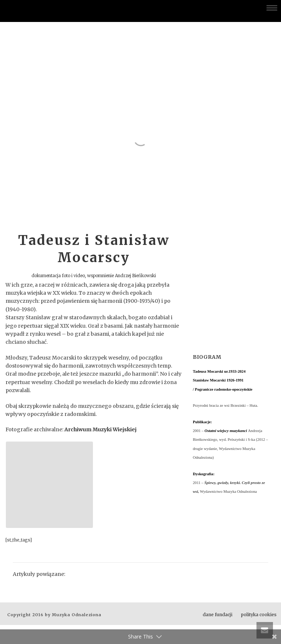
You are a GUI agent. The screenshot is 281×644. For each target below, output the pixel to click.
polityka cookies (259, 615)
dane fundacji (218, 615)
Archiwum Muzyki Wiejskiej (100, 429)
